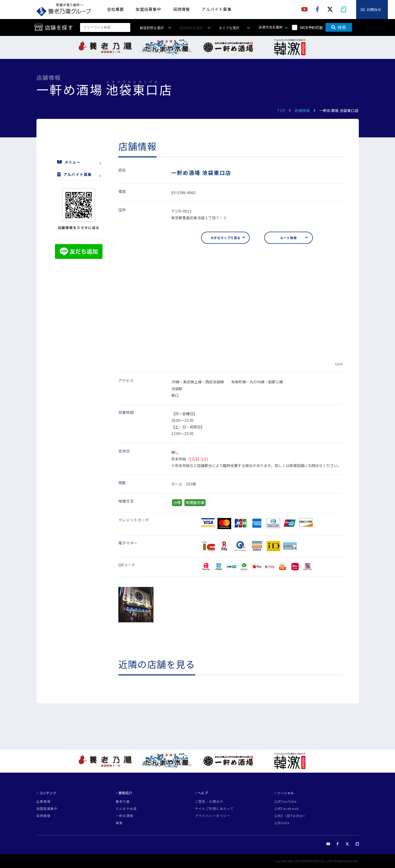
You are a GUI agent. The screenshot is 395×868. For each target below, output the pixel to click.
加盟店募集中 (148, 9)
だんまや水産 (126, 809)
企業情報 (44, 801)
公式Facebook (287, 809)
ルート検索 (288, 238)
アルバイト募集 (217, 9)
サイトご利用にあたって (214, 809)
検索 (339, 27)
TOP (281, 110)
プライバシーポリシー (213, 816)
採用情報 (182, 9)
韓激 (119, 823)
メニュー (69, 162)
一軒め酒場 (125, 816)
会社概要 (116, 9)
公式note (282, 823)
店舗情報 (302, 110)
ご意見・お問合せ (209, 801)
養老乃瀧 (123, 801)
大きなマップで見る (226, 238)
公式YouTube (285, 801)
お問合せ (374, 10)
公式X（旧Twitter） (291, 816)
